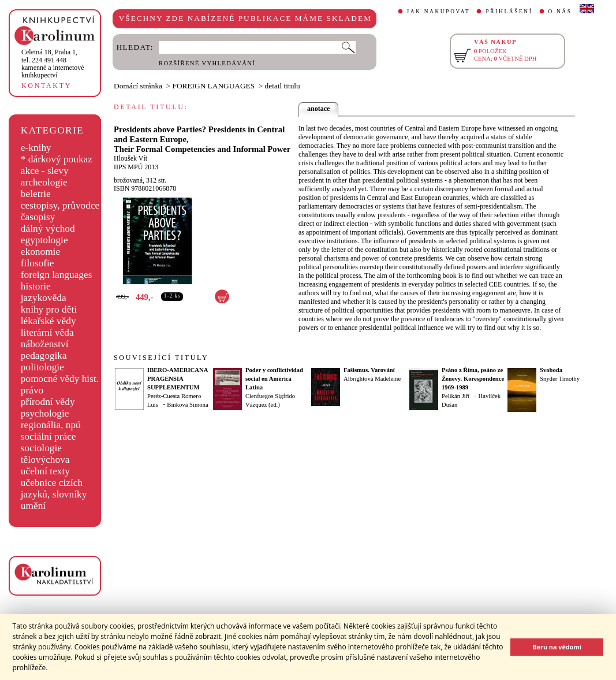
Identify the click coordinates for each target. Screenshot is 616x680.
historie (36, 286)
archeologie (44, 182)
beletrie (36, 194)
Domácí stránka (138, 86)
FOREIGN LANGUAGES (214, 86)
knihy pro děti (49, 309)
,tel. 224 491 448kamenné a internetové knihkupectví (53, 64)
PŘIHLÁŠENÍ (509, 12)
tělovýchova (45, 460)
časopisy (38, 217)
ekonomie (40, 252)
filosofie (38, 263)
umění (33, 506)
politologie (42, 367)
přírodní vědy (48, 402)
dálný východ (48, 228)
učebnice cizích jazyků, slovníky (54, 488)
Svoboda (551, 370)
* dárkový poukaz (57, 159)
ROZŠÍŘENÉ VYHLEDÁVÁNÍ (207, 63)
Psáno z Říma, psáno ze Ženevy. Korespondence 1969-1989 (473, 379)
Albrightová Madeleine (372, 379)
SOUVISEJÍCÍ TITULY (161, 358)
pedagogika (44, 356)
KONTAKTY (46, 86)
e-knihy (36, 148)
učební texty (45, 471)
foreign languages (57, 275)
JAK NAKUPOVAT (439, 12)
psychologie (45, 413)
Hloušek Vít (130, 158)
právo (32, 390)
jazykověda (44, 298)
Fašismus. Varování (369, 370)
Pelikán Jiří (456, 396)
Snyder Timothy (560, 379)
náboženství (45, 344)
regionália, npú (51, 425)
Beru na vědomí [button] (557, 647)
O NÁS (560, 12)
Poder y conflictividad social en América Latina (274, 379)
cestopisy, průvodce (60, 205)
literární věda (47, 332)
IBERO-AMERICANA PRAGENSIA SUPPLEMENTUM (178, 379)
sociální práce (48, 436)
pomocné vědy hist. (60, 379)
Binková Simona (187, 405)
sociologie (41, 448)
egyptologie (44, 240)
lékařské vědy (48, 321)
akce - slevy (45, 171)
